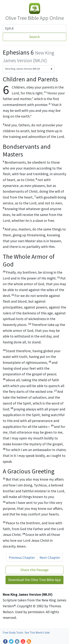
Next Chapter (50, 558)
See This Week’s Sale (37, 633)
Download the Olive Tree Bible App (34, 580)
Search (34, 37)
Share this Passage (34, 570)
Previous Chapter (22, 558)
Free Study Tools (13, 633)
